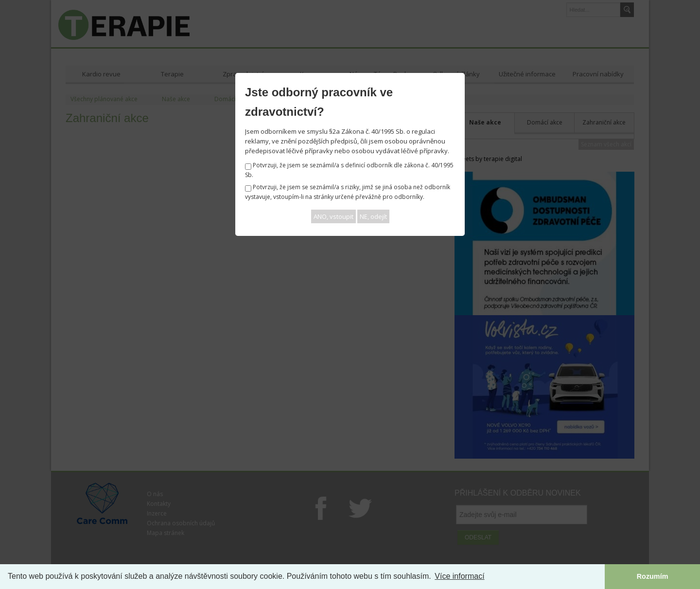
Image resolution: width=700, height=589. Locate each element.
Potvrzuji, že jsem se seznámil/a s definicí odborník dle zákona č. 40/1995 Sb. (349, 170)
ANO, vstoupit (333, 216)
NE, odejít (373, 216)
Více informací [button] (459, 576)
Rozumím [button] (653, 576)
